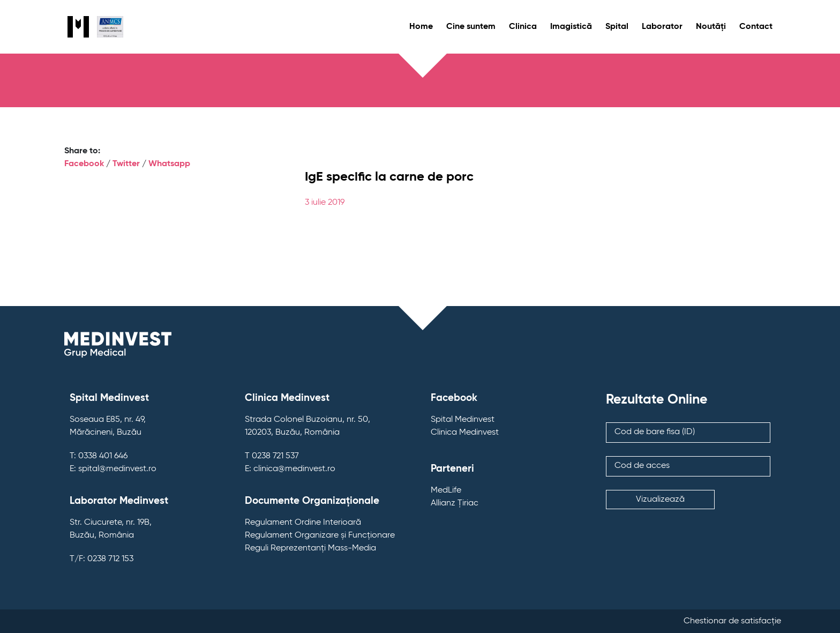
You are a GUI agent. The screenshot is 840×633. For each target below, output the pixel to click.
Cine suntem (471, 27)
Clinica (523, 27)
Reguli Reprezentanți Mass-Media (310, 548)
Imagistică (571, 27)
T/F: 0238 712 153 (102, 559)
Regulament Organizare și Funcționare (320, 535)
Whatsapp (169, 164)
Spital (617, 27)
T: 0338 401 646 (99, 456)
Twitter (126, 164)
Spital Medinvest (463, 420)
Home (421, 27)
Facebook (84, 164)
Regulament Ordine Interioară (303, 523)
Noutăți (711, 27)
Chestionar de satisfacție (732, 621)
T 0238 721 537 (272, 456)
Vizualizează (660, 500)
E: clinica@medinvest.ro (290, 469)
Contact (756, 27)
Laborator (662, 27)
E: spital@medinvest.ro (113, 469)
